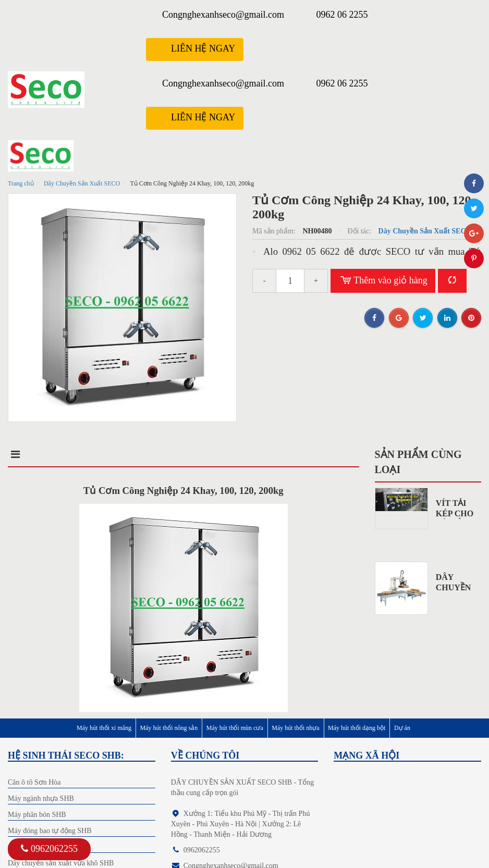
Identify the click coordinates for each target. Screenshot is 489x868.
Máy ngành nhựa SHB (41, 798)
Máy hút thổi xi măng (104, 728)
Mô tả (25, 454)
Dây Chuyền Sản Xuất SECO (82, 183)
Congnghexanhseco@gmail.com (223, 15)
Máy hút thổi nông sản (169, 728)
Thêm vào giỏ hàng (383, 281)
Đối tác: (360, 231)
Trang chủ (21, 183)
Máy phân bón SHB (37, 815)
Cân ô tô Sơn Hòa (34, 782)
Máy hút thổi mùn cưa (235, 728)
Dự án (402, 728)
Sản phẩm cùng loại (418, 462)
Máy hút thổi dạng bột (357, 728)
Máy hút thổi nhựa (295, 728)
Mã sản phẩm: (275, 231)
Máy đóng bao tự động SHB (50, 831)
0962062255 (49, 849)
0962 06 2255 (342, 15)
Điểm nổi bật (109, 454)
